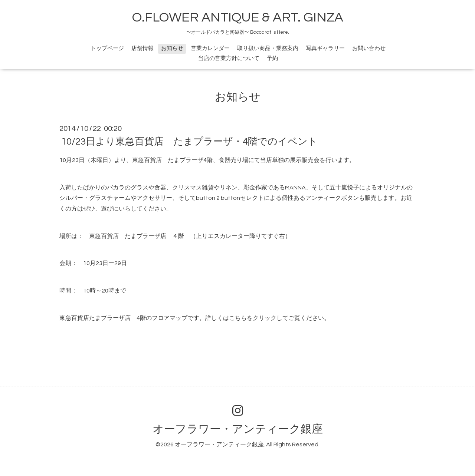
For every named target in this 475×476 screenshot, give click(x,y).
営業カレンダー (210, 48)
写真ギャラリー (325, 48)
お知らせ (172, 48)
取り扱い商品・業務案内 (268, 48)
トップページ (107, 48)
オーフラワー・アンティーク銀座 (238, 429)
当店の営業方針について (229, 58)
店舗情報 (142, 48)
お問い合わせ (369, 48)
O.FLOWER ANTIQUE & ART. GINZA (238, 17)
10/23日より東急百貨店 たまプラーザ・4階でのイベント (189, 142)
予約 (272, 58)
